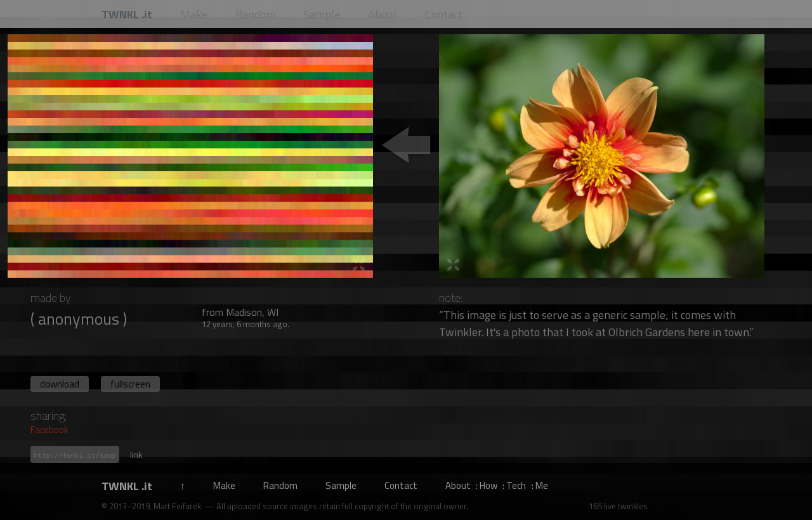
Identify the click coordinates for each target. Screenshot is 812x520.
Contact (401, 485)
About (458, 485)
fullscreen (130, 384)
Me (542, 485)
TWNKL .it (127, 486)
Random (280, 485)
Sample (341, 485)
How (488, 485)
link (136, 455)
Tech (516, 485)
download (60, 384)
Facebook (49, 430)
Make (224, 485)
